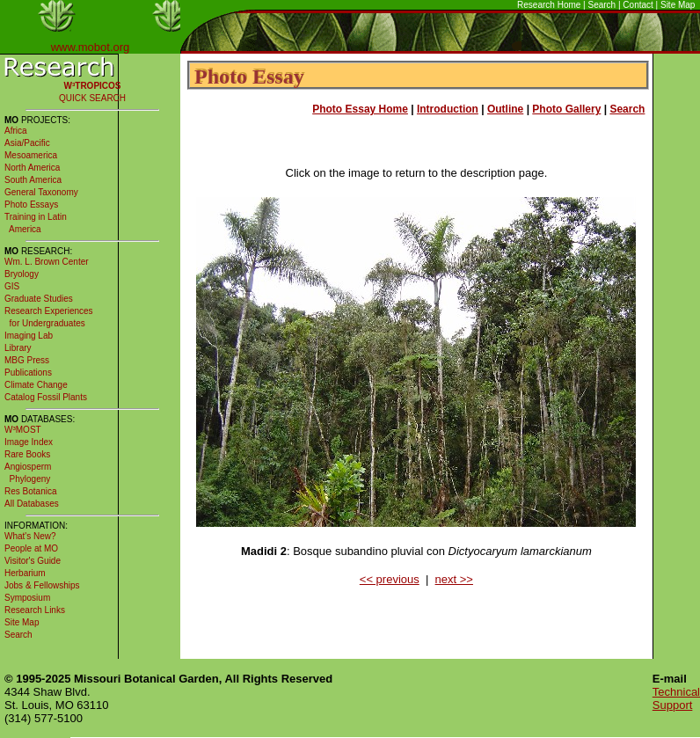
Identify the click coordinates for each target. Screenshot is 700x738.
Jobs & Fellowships (42, 585)
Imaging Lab (29, 336)
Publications (28, 373)
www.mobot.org (91, 47)
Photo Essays (31, 205)
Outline (505, 109)
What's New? (30, 536)
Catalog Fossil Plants (46, 397)
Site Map (678, 5)
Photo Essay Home (360, 109)
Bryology (22, 274)
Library (18, 348)
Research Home (549, 5)
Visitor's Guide (33, 561)
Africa (16, 131)
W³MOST (23, 430)
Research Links (35, 610)
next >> (454, 579)
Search (602, 5)
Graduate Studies (39, 299)
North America (32, 168)
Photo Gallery (566, 109)
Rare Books (27, 454)
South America (33, 180)
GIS (12, 286)
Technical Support (676, 698)
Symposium (27, 598)
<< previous (390, 579)
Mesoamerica (31, 155)
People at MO (31, 548)
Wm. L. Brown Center (47, 262)
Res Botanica (30, 491)
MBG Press (27, 360)
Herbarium (25, 573)
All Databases (32, 504)
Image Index (29, 442)
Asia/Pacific (27, 143)
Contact (638, 5)
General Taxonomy (41, 192)
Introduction (448, 109)
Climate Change (36, 385)
